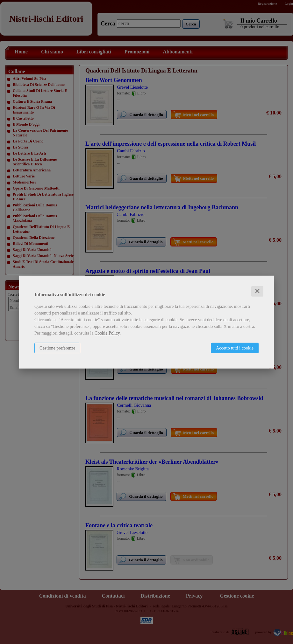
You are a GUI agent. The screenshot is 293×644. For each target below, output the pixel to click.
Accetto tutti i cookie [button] (235, 348)
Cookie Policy (107, 333)
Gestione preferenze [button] (57, 348)
